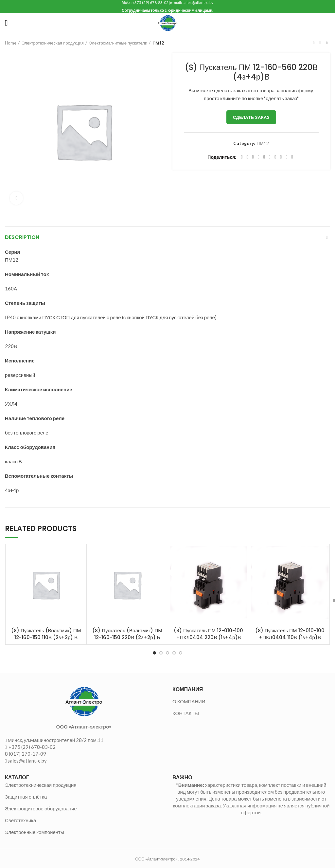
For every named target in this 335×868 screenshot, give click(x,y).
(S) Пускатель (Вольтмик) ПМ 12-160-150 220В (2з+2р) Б (127, 634)
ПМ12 (158, 43)
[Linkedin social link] (264, 157)
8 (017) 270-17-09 (26, 754)
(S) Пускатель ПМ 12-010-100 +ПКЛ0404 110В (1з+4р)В (290, 634)
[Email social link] (253, 157)
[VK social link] (281, 157)
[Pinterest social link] (259, 157)
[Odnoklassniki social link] (270, 157)
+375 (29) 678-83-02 (32, 747)
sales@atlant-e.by (27, 761)
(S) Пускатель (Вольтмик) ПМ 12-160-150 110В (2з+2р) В (46, 634)
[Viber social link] (292, 157)
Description (22, 237)
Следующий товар (327, 43)
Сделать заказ (251, 117)
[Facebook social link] (242, 157)
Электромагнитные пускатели (118, 43)
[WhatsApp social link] (275, 157)
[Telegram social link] (286, 157)
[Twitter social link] (247, 157)
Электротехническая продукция (53, 43)
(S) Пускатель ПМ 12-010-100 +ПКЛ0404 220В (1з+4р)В (208, 634)
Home (11, 43)
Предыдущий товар (314, 43)
